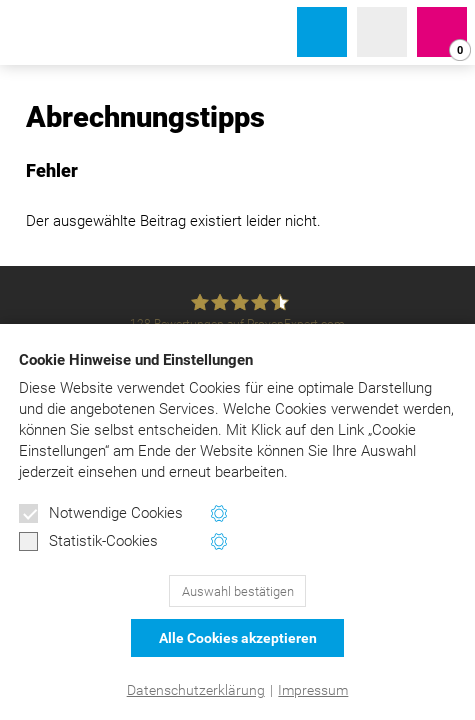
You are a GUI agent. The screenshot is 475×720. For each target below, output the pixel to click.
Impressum (313, 690)
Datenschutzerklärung (196, 690)
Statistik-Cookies (88, 542)
